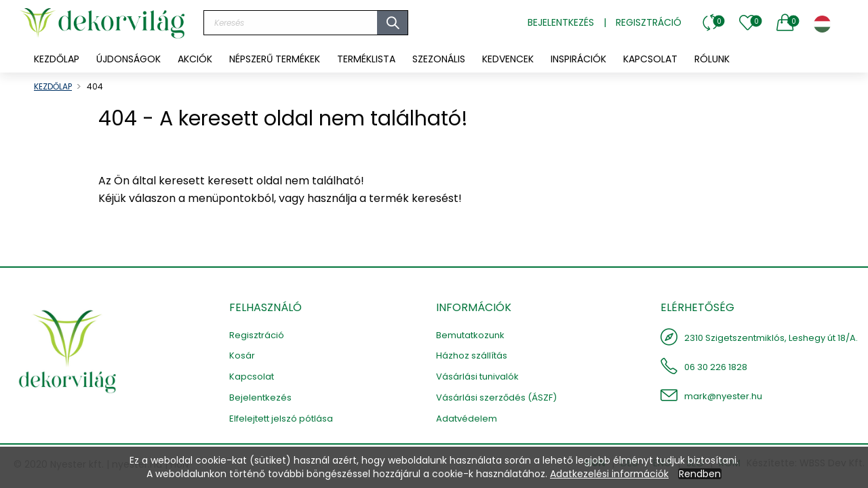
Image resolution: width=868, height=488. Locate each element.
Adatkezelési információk (609, 474)
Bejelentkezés (561, 22)
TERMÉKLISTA (366, 59)
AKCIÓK (195, 59)
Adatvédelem (467, 419)
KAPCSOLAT (650, 59)
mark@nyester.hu (723, 396)
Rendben (700, 474)
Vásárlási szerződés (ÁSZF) (496, 398)
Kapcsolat (252, 377)
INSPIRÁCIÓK (578, 59)
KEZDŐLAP (57, 59)
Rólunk (712, 59)
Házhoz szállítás (472, 355)
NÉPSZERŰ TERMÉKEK (275, 59)
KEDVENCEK (508, 59)
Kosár (242, 355)
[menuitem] (129, 59)
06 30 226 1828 (716, 367)
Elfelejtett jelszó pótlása (281, 419)
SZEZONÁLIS (439, 59)
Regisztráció (649, 22)
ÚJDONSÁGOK (129, 59)
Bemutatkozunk (470, 335)
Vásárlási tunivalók (477, 377)
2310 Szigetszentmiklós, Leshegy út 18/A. (771, 338)
